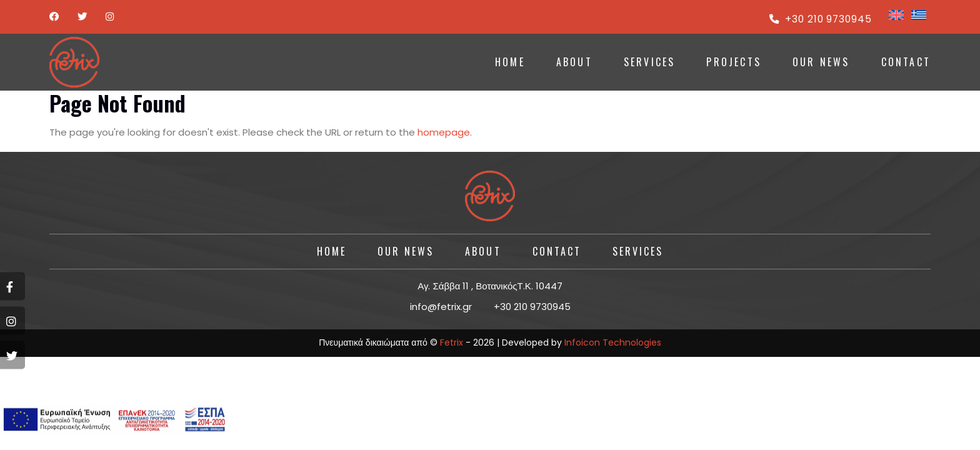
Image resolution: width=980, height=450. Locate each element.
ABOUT (574, 62)
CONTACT (906, 62)
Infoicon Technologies (613, 342)
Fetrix (452, 342)
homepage (444, 132)
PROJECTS (734, 62)
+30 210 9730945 (819, 19)
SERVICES (650, 62)
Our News (821, 62)
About (483, 251)
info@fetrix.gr (441, 307)
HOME (510, 62)
